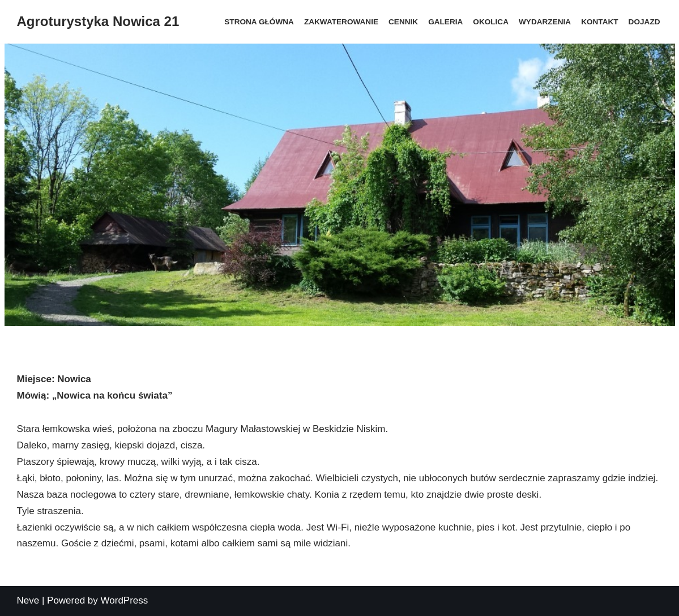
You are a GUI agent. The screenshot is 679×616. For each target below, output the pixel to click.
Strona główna (259, 22)
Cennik (403, 22)
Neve (28, 600)
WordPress (125, 600)
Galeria (445, 22)
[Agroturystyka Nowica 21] (98, 22)
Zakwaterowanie (341, 22)
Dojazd (644, 22)
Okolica (491, 22)
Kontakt (599, 22)
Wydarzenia (545, 22)
